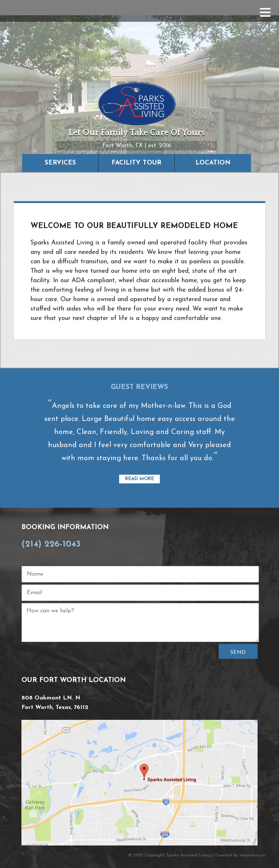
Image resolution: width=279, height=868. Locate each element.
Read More (139, 479)
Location (213, 163)
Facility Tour (136, 163)
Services (60, 163)
